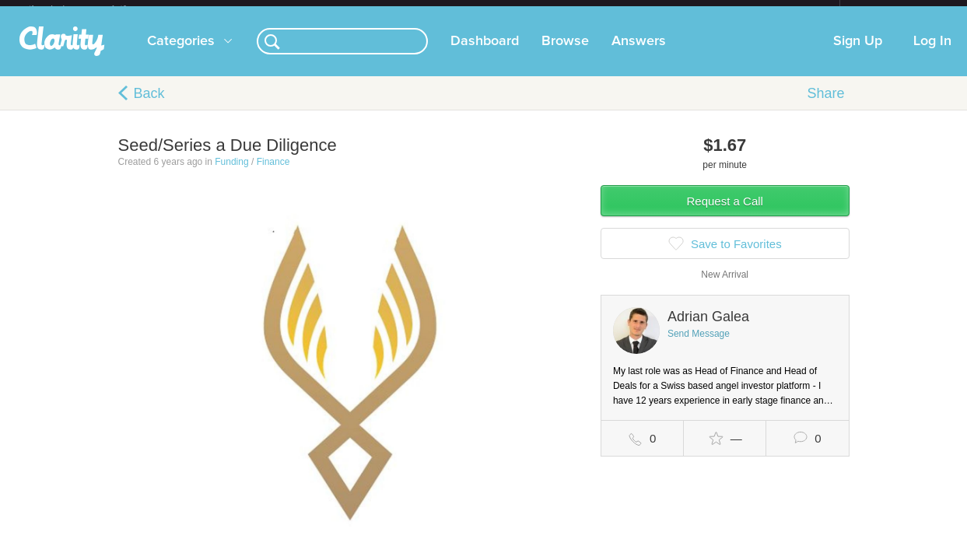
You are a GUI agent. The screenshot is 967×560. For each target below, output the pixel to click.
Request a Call (725, 213)
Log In (932, 54)
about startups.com (895, 10)
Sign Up (858, 54)
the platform (94, 9)
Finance (273, 174)
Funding (231, 174)
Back (149, 106)
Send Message (699, 346)
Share (825, 106)
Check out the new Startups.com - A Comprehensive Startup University (671, 10)
